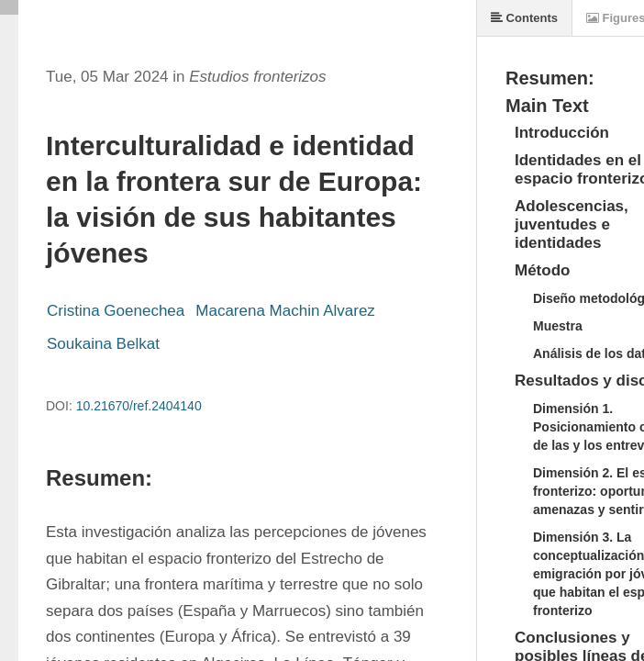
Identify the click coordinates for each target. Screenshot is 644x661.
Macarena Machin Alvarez (285, 311)
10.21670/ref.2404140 (139, 406)
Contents (524, 18)
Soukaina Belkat (103, 344)
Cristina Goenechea (116, 311)
